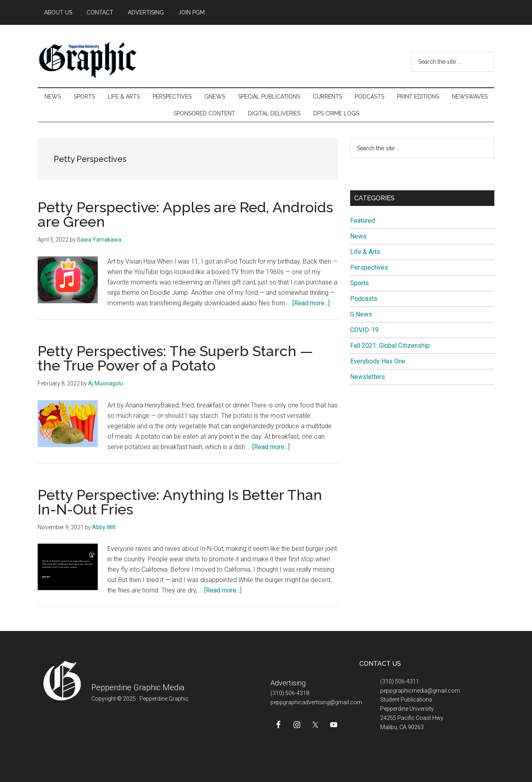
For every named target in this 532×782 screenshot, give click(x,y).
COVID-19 (364, 330)
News (358, 236)
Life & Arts (365, 252)
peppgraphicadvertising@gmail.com (316, 702)
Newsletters (368, 377)
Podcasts (364, 299)
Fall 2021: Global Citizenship (390, 346)
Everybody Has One (378, 361)
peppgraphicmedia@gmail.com (420, 691)
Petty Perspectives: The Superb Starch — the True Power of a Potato (175, 358)
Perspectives (369, 267)
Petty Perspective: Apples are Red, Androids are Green (185, 214)
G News (361, 314)
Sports (360, 283)
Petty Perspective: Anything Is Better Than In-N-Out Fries (180, 502)
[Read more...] (311, 303)
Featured (363, 221)
